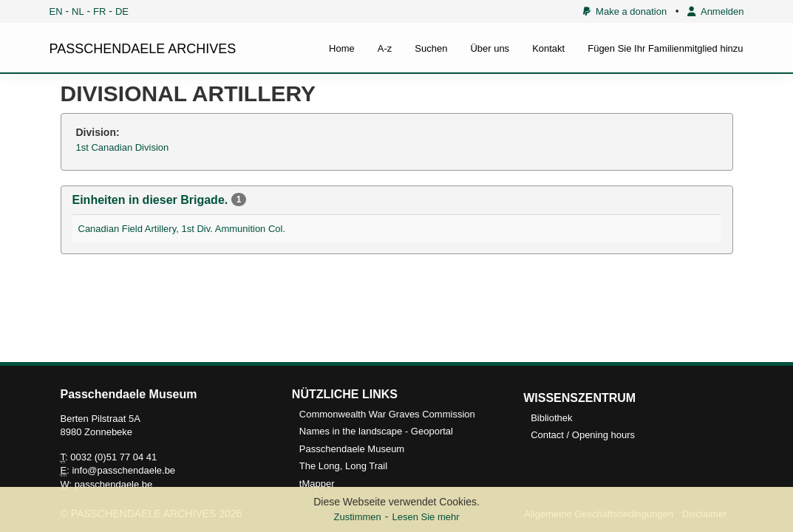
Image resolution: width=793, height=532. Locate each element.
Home (342, 48)
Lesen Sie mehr (425, 517)
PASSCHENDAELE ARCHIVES (143, 49)
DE (122, 11)
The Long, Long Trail (343, 466)
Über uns (490, 48)
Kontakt (548, 48)
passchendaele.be (114, 484)
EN (56, 11)
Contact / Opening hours (583, 435)
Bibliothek (551, 418)
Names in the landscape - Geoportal (376, 431)
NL (78, 11)
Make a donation (625, 11)
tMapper (317, 484)
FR (99, 11)
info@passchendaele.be (123, 470)
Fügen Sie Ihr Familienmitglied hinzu (665, 48)
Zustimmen (357, 517)
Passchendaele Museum (352, 449)
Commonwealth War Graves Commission (387, 414)
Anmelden (715, 11)
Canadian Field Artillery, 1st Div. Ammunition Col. (182, 229)
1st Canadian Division (123, 147)
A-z (385, 48)
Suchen (431, 48)
